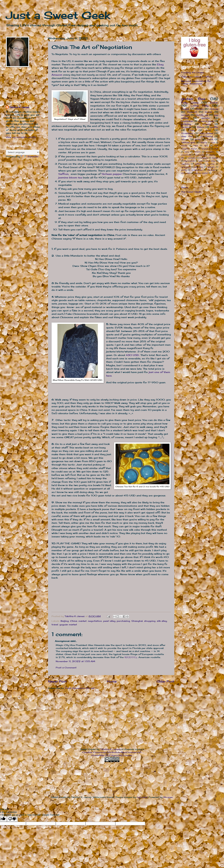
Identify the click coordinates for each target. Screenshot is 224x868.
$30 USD (133, 355)
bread (209, 112)
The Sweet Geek (191, 192)
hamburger (200, 155)
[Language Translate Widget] (23, 152)
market (83, 621)
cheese (207, 124)
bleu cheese (206, 133)
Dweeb (184, 145)
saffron (198, 164)
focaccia (186, 127)
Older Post (165, 681)
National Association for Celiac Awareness (196, 82)
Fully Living (190, 103)
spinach (211, 167)
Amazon (57, 75)
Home (112, 681)
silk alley (162, 621)
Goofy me (202, 115)
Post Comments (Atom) (80, 688)
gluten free (193, 99)
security (211, 164)
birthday (186, 124)
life (182, 158)
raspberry (185, 164)
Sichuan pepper (112, 174)
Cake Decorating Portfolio (197, 77)
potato (206, 118)
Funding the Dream (193, 72)
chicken (197, 152)
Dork (213, 142)
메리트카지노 (131, 657)
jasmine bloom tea (70, 178)
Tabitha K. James (110, 749)
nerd (200, 161)
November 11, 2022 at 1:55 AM (75, 661)
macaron (192, 158)
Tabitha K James (19, 107)
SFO (206, 145)
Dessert (192, 112)
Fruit (208, 130)
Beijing (65, 621)
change (214, 109)
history (212, 155)
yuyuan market (68, 624)
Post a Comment (66, 667)
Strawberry (187, 133)
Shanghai (137, 621)
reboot (185, 139)
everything (186, 155)
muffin (214, 127)
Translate (30, 156)
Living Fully (200, 106)
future (201, 127)
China (74, 621)
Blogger (168, 797)
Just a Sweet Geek (58, 15)
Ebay (160, 64)
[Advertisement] (16, 83)
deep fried (187, 136)
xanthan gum (188, 142)
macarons (204, 158)
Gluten (199, 109)
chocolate (210, 152)
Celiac (214, 103)
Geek (196, 145)
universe (211, 170)
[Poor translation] (12, 819)
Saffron (63, 174)
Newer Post (57, 681)
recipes (185, 115)
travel (55, 624)
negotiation (95, 621)
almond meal (206, 121)
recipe (185, 109)
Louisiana (187, 121)
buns (187, 152)
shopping (150, 621)
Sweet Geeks (88, 749)
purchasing (123, 621)
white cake (186, 173)
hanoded (142, 797)
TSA (216, 149)
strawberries (197, 170)
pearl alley (109, 621)
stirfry (184, 170)
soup (198, 139)
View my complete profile (21, 137)
